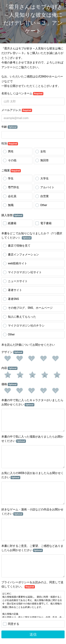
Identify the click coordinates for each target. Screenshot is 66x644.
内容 (9, 368)
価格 (9, 384)
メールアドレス (17, 110)
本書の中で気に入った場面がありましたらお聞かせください (32, 439)
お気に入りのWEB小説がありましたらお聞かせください (32, 475)
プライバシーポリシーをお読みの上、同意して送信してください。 (32, 584)
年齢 (9, 127)
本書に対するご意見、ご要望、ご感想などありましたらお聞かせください (32, 548)
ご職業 (11, 171)
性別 (10, 144)
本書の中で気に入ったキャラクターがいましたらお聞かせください (32, 402)
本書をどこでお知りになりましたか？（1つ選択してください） (32, 236)
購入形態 (12, 215)
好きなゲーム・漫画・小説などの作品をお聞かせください (32, 512)
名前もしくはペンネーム (22, 93)
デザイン (12, 352)
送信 (33, 634)
